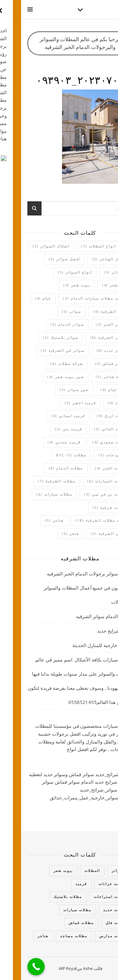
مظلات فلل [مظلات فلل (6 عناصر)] (95, 923)
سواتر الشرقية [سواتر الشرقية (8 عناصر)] (87, 338)
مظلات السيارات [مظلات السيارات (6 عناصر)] (86, 481)
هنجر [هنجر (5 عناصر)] (49, 534)
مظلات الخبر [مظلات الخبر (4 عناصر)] (90, 468)
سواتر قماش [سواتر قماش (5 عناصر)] (90, 364)
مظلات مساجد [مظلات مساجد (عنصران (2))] (53, 936)
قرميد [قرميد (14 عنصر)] (60, 884)
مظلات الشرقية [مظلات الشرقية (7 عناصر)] (36, 481)
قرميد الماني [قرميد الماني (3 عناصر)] (89, 429)
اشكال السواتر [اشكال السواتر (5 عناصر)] (30, 246)
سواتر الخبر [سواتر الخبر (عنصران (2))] (90, 324)
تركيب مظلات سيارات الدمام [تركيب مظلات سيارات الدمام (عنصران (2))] (74, 298)
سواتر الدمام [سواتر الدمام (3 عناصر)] (46, 324)
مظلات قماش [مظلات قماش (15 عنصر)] (60, 923)
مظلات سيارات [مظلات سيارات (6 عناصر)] (33, 494)
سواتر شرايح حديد (94, 631)
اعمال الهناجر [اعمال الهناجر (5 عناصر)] (88, 259)
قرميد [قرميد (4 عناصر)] (96, 403)
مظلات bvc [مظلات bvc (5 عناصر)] (50, 455)
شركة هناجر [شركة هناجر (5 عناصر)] (90, 377)
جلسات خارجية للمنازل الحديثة (81, 645)
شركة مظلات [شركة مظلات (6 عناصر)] (46, 364)
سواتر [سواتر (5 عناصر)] (50, 311)
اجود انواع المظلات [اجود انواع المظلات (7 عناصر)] (83, 246)
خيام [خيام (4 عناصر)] (22, 298)
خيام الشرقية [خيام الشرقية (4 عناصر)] (89, 311)
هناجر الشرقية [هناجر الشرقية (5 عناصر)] (88, 534)
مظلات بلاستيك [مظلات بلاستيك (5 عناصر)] (47, 897)
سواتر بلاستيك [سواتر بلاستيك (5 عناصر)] (39, 338)
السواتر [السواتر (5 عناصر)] (94, 272)
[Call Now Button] (15, 967)
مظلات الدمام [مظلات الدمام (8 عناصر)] (45, 468)
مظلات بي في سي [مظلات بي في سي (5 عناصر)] (84, 494)
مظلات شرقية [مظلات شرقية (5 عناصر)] (89, 507)
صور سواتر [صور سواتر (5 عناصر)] (53, 390)
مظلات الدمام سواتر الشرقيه (83, 616)
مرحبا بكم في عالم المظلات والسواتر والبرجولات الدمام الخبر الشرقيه (59, 43)
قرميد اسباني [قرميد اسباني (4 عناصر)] (47, 416)
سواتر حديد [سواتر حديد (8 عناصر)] (90, 350)
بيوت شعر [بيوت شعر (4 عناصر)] (56, 285)
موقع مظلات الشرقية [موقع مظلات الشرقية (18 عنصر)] (80, 520)
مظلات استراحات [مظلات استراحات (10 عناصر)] (89, 897)
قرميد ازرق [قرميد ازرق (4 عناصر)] (91, 416)
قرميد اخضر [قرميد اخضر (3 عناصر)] (59, 403)
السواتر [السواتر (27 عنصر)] (98, 871)
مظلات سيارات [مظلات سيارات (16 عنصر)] (56, 910)
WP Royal (47, 968)
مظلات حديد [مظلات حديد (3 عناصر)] (94, 910)
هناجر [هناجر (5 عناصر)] (33, 520)
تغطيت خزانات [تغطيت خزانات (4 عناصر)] (92, 884)
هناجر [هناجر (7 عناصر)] (22, 936)
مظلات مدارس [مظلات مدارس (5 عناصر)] (92, 936)
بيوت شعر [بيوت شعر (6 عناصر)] (42, 871)
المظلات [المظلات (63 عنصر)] (71, 871)
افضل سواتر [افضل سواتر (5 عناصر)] (43, 259)
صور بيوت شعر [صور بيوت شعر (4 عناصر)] (45, 377)
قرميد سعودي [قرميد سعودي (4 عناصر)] (88, 442)
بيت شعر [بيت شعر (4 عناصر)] (93, 285)
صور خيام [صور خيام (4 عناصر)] (93, 390)
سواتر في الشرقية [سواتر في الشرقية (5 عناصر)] (42, 350)
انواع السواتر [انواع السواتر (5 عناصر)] (54, 272)
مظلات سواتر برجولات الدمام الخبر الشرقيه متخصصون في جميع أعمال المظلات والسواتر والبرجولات (67, 588)
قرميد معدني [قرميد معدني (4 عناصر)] (43, 442)
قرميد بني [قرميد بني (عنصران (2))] (47, 429)
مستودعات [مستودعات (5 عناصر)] (91, 455)
